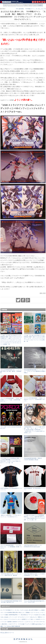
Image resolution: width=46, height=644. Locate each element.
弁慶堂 (33, 624)
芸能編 (27, 612)
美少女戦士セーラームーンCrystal (30, 615)
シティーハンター (13, 617)
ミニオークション (29, 622)
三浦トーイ (33, 619)
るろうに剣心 (42, 615)
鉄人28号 (31, 610)
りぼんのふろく (34, 617)
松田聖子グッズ (26, 619)
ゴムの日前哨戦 (8, 612)
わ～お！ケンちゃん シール (36, 612)
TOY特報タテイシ (30, 9)
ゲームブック (28, 624)
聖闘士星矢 (15, 612)
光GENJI (15, 622)
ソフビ (5, 626)
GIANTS (38, 619)
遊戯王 (7, 615)
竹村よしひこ (22, 612)
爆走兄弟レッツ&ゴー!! (8, 624)
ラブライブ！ (21, 622)
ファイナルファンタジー (15, 619)
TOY (17, 9)
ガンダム (38, 9)
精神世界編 (12, 615)
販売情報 (21, 9)
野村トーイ (18, 615)
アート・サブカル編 (19, 624)
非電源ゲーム (37, 610)
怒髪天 (13, 626)
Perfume (9, 626)
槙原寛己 (10, 622)
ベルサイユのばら (24, 610)
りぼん (2, 617)
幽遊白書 (18, 626)
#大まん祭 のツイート (7, 633)
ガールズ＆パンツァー (24, 617)
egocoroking (38, 624)
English (40, 5)
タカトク (6, 619)
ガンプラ (44, 9)
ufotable (6, 617)
